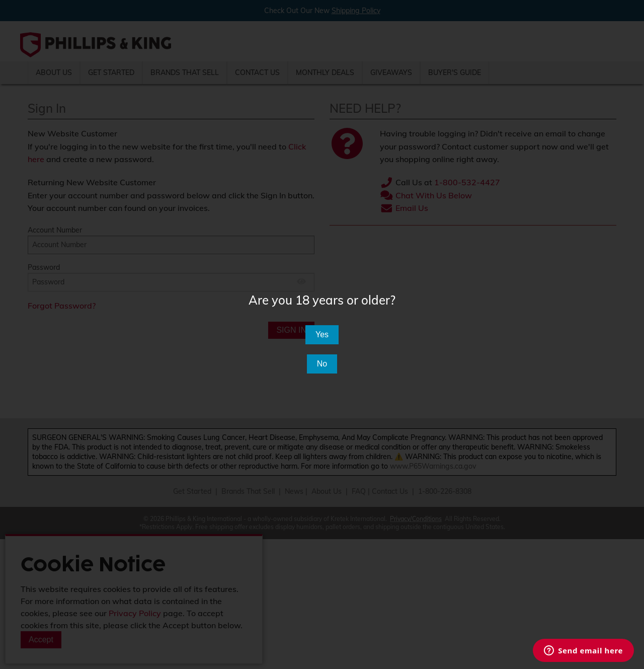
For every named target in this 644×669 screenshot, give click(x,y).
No (322, 364)
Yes (322, 334)
